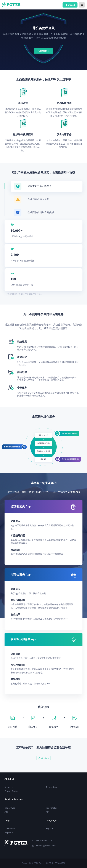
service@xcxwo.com (44, 846)
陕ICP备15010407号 (55, 863)
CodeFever (10, 808)
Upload (70, 5)
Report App (10, 832)
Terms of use (52, 787)
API (48, 812)
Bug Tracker (51, 808)
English (50, 829)
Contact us (44, 51)
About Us (9, 787)
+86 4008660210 (42, 841)
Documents (10, 829)
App (6, 812)
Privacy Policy (11, 791)
